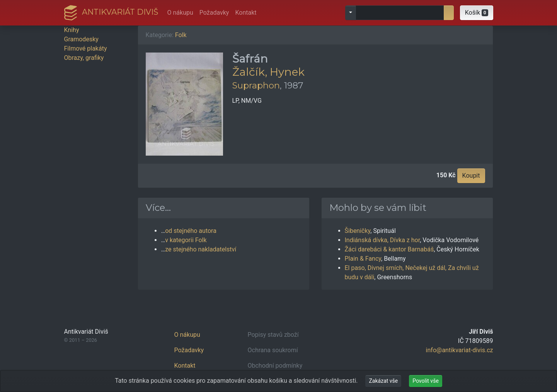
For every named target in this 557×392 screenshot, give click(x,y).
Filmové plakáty (86, 48)
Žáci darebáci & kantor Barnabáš (389, 249)
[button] (477, 13)
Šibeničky (358, 231)
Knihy (72, 30)
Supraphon (256, 85)
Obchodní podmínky (275, 366)
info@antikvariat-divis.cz (460, 350)
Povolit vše (426, 381)
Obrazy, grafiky (84, 58)
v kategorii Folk (186, 240)
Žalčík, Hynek (268, 72)
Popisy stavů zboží (273, 335)
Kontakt (246, 13)
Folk (181, 35)
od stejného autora (191, 231)
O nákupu (180, 13)
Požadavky (214, 13)
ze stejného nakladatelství (201, 249)
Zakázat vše (383, 381)
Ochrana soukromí (273, 350)
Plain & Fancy (363, 259)
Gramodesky (81, 39)
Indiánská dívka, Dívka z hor (382, 240)
